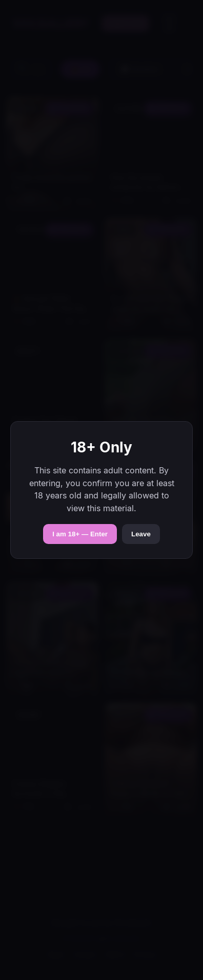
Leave (141, 534)
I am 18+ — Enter (80, 534)
